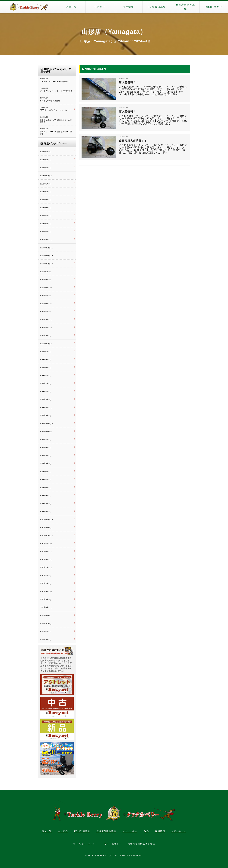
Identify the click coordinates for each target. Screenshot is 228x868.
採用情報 (128, 7)
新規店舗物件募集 (185, 7)
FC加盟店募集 (157, 7)
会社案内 (100, 7)
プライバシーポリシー (85, 844)
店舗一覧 (71, 7)
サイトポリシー (113, 844)
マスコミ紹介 (130, 831)
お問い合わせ (214, 7)
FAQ (146, 831)
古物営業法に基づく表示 (141, 844)
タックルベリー (28, 7)
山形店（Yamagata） (114, 32)
